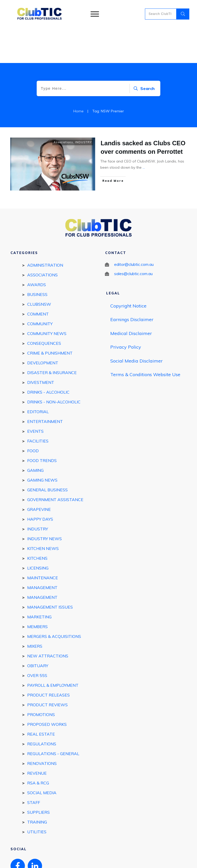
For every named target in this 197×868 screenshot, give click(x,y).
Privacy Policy (126, 312)
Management (42, 562)
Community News (47, 299)
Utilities (37, 797)
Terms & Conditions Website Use (145, 340)
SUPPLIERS (38, 777)
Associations (63, 107)
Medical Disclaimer (131, 298)
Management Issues (50, 572)
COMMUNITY (40, 289)
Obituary (38, 631)
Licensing (38, 533)
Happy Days (40, 484)
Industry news (45, 504)
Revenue (37, 738)
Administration (45, 230)
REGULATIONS (42, 709)
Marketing (39, 582)
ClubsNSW (39, 269)
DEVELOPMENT (43, 328)
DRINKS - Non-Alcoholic (54, 367)
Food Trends (42, 426)
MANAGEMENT (42, 553)
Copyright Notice (128, 271)
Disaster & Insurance (52, 338)
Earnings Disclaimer (132, 284)
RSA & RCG (38, 748)
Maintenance (43, 543)
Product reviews (47, 670)
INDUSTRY (83, 107)
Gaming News (42, 445)
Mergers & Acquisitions (54, 601)
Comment (38, 279)
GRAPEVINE (39, 474)
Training (37, 787)
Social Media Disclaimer (136, 326)
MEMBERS (37, 592)
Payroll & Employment (53, 650)
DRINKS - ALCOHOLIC (48, 357)
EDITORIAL (38, 377)
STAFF (34, 767)
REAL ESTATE (41, 699)
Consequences (44, 308)
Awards (37, 250)
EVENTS (35, 396)
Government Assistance (55, 465)
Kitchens (37, 523)
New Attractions (48, 621)
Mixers (35, 611)
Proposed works (47, 689)
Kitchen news (43, 513)
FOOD (33, 416)
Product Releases (48, 660)
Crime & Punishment (50, 318)
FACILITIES (38, 406)
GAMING (35, 435)
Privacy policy (116, 860)
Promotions (41, 680)
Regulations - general (53, 719)
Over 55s (37, 640)
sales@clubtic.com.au (133, 239)
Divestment (41, 347)
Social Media (42, 758)
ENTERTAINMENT (45, 386)
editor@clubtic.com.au (134, 229)
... (144, 132)
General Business (47, 455)
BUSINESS (37, 259)
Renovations (42, 728)
